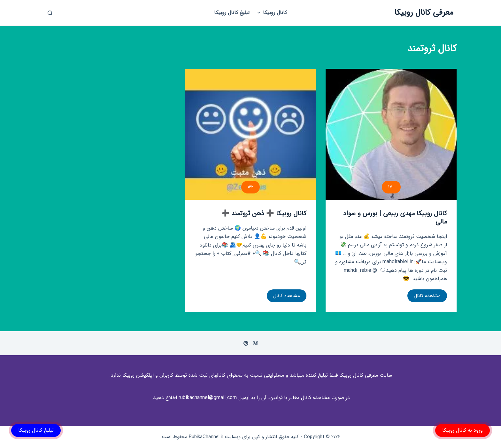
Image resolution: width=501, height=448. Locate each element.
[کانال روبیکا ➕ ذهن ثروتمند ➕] (250, 134)
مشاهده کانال (427, 297)
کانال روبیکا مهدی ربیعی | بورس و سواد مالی (395, 218)
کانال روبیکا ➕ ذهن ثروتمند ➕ (264, 213)
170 (391, 187)
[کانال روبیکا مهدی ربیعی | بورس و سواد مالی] (391, 134)
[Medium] (255, 343)
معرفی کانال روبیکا (424, 13)
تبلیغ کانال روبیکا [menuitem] (232, 13)
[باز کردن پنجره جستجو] (50, 13)
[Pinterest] (246, 343)
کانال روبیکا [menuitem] (271, 13)
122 (250, 187)
